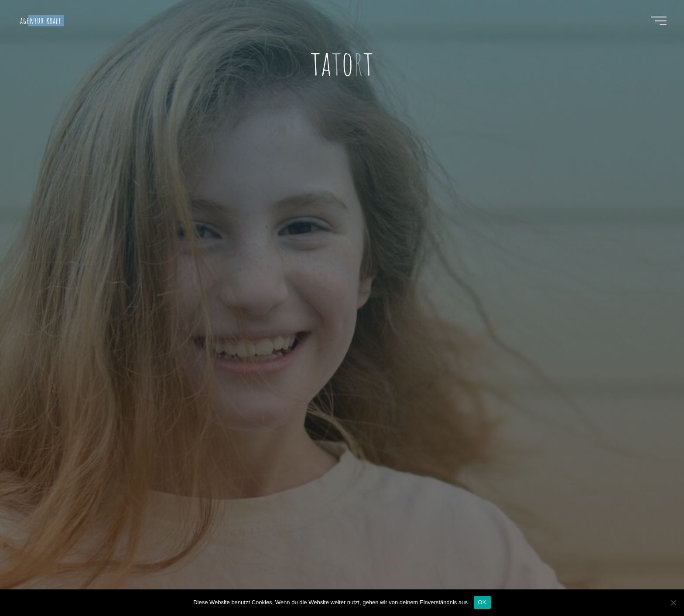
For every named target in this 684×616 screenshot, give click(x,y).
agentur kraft (41, 20)
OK (482, 602)
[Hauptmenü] (659, 21)
